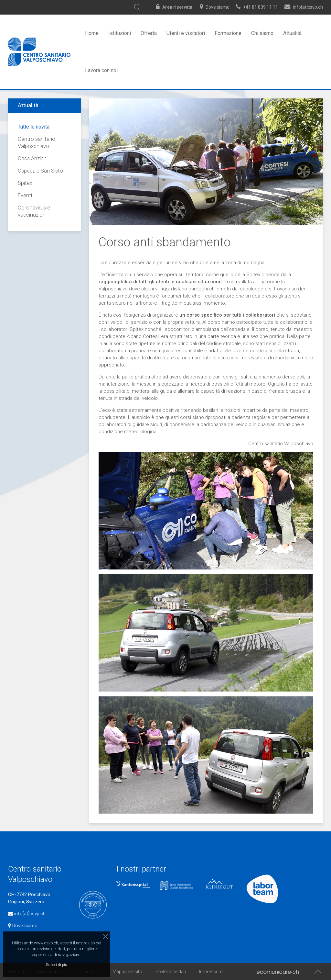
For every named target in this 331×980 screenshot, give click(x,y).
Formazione (228, 33)
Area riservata (177, 7)
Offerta (149, 33)
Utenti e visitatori (186, 33)
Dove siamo (218, 7)
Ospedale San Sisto (40, 171)
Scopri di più (57, 965)
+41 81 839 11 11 (261, 7)
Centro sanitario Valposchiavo (37, 143)
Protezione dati (171, 972)
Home (92, 33)
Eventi (25, 195)
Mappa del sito (127, 972)
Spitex (25, 183)
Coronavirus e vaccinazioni (34, 211)
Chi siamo (262, 33)
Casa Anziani (33, 158)
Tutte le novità (34, 127)
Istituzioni (120, 33)
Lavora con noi (101, 70)
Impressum (211, 972)
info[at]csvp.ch (30, 914)
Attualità (292, 33)
